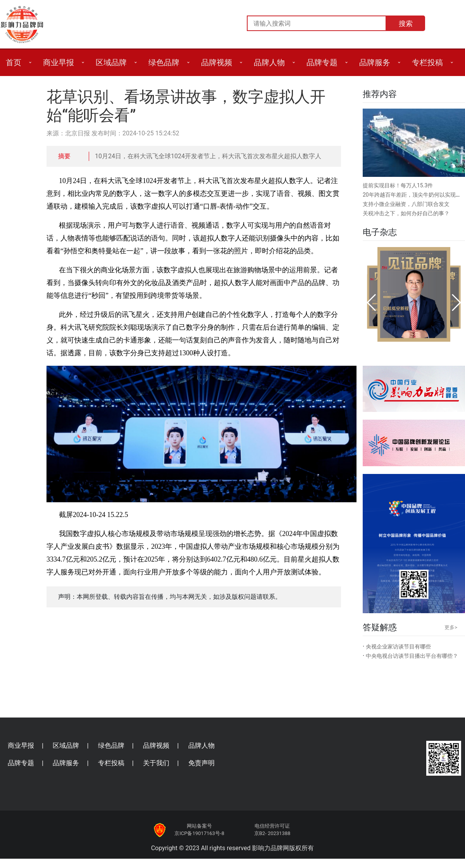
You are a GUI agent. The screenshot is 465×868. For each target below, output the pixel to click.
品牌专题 (322, 62)
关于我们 (156, 763)
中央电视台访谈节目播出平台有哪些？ (412, 656)
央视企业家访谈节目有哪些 (398, 647)
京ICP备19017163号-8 (199, 833)
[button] (372, 303)
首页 (14, 62)
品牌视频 (217, 62)
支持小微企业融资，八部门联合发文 (406, 204)
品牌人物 (269, 62)
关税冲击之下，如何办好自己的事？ (406, 213)
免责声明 (201, 763)
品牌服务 (375, 62)
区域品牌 (111, 62)
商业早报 (59, 62)
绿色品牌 (164, 62)
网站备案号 (199, 826)
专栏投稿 (427, 62)
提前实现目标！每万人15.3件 (398, 185)
